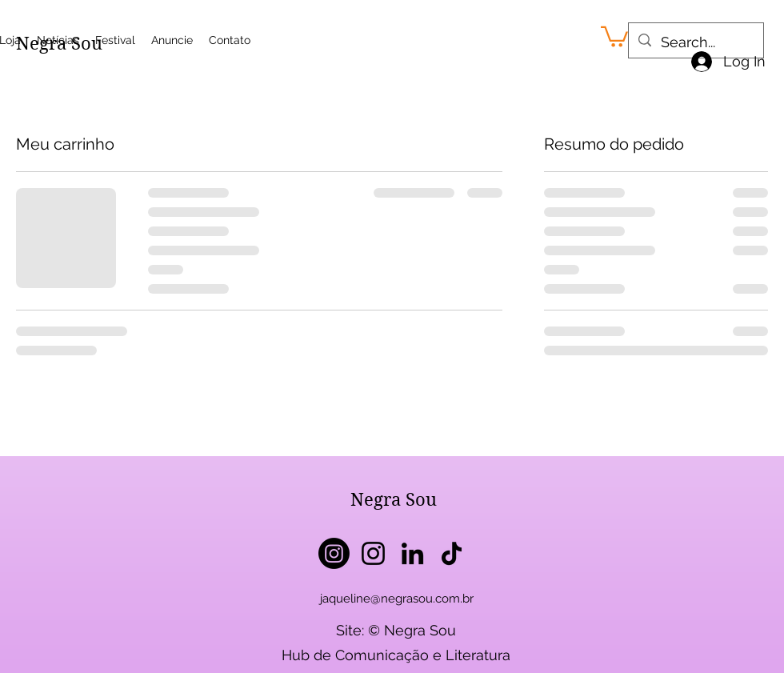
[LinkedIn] (412, 553)
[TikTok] (452, 553)
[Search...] (695, 42)
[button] (614, 36)
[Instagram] (334, 553)
